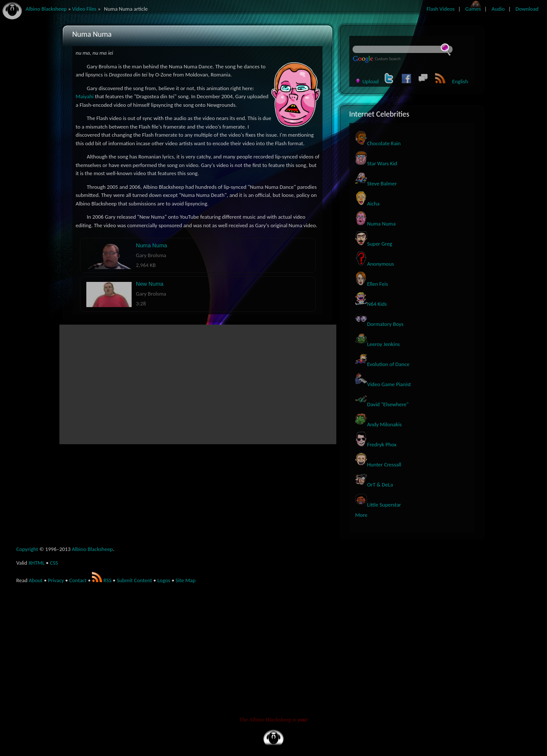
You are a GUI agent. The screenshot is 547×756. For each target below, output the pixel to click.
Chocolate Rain (378, 143)
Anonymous (375, 264)
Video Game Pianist (383, 384)
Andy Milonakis (378, 424)
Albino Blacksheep (92, 549)
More (361, 515)
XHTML (37, 563)
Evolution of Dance (382, 364)
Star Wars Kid (376, 163)
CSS (54, 563)
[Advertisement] (198, 384)
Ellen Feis (372, 284)
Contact (78, 580)
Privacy (56, 580)
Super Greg (374, 244)
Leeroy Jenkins (378, 344)
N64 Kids (371, 304)
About (35, 580)
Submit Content (134, 580)
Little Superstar (378, 505)
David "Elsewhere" (382, 404)
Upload (367, 81)
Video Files (84, 9)
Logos (164, 580)
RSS (102, 580)
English (460, 81)
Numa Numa (375, 224)
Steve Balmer (376, 183)
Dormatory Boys (379, 324)
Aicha (367, 204)
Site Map (186, 580)
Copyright (27, 549)
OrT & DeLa (374, 485)
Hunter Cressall (378, 464)
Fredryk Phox (376, 444)
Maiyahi (85, 96)
